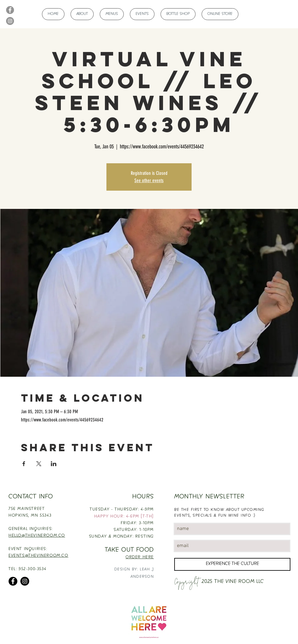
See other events (149, 180)
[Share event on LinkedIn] (54, 464)
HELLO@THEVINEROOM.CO (37, 536)
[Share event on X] (39, 464)
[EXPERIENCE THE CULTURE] (232, 564)
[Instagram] (10, 21)
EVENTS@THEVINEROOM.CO (38, 556)
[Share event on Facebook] (24, 464)
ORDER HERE (140, 557)
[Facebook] (10, 10)
